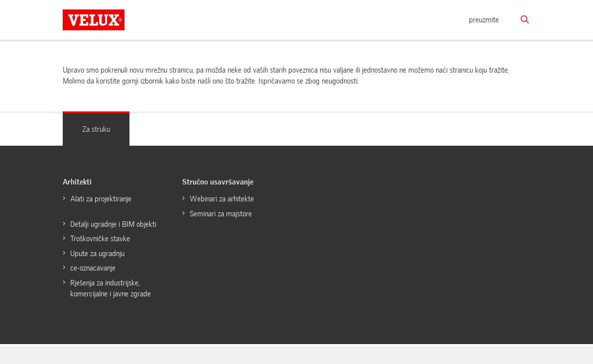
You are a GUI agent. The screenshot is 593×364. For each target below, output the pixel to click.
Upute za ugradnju (97, 254)
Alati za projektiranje (101, 199)
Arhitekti (77, 182)
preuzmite (484, 20)
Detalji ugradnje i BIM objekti (113, 224)
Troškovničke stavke (100, 239)
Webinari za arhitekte (222, 199)
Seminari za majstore (221, 214)
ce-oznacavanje (93, 268)
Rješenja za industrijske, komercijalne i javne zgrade (111, 289)
